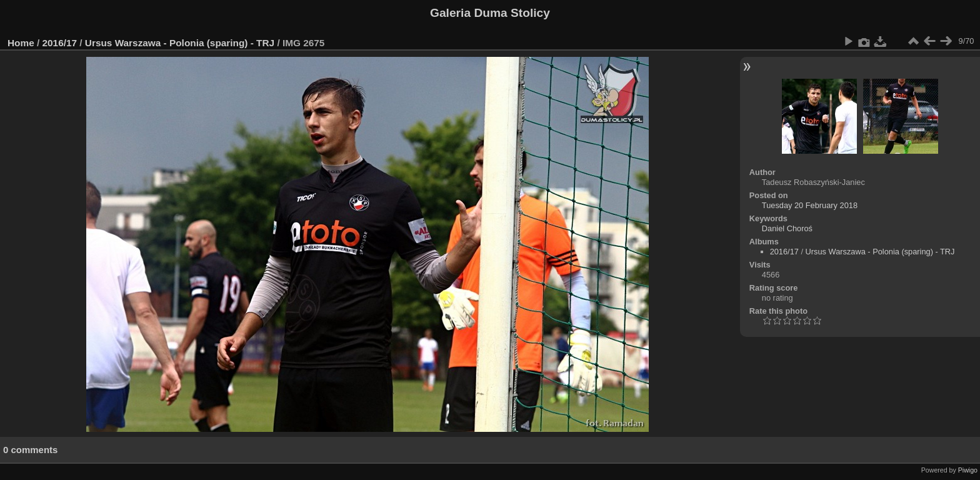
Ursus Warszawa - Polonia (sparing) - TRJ (180, 43)
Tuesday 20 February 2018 (810, 205)
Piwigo (968, 470)
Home (21, 43)
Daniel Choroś (787, 228)
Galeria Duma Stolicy (490, 13)
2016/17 (60, 43)
